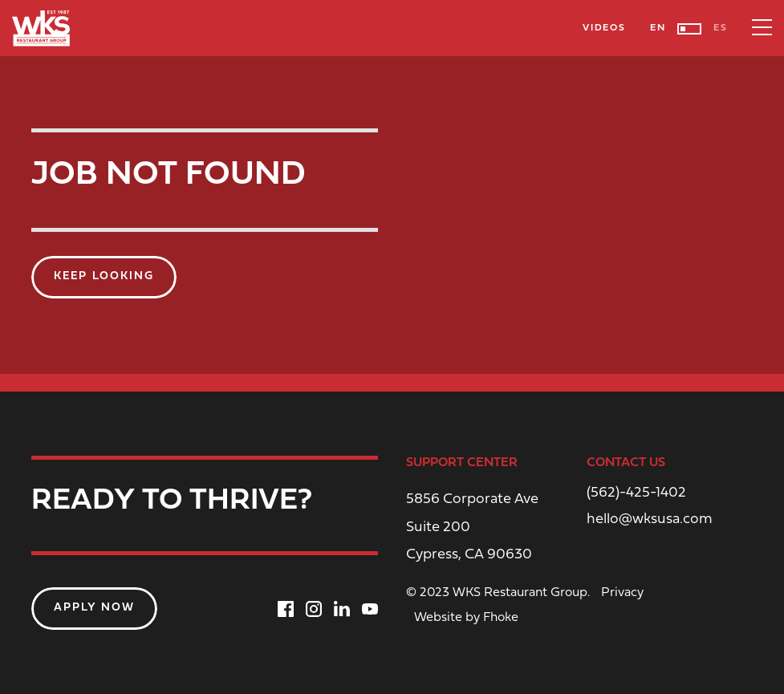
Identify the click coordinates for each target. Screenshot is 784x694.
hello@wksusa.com (650, 520)
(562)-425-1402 (636, 493)
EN (658, 28)
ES (721, 28)
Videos (604, 28)
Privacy (622, 593)
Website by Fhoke (466, 618)
